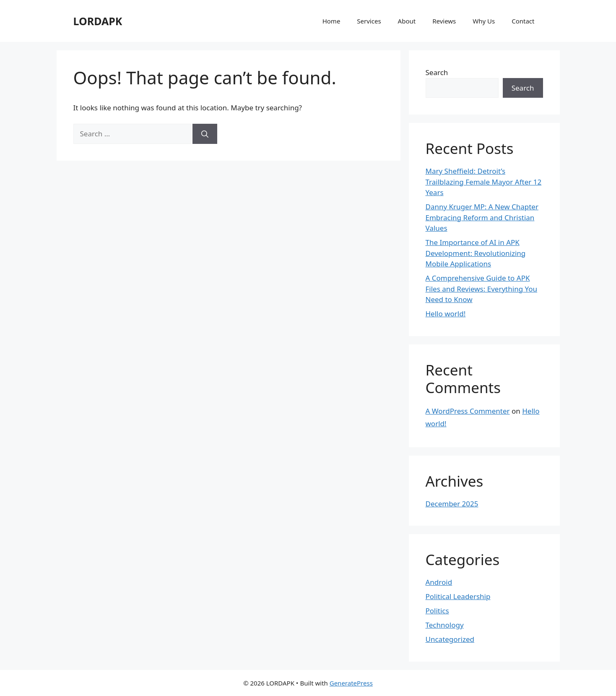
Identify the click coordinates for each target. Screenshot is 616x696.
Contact (523, 21)
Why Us (484, 21)
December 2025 (452, 504)
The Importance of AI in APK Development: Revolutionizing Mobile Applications (476, 253)
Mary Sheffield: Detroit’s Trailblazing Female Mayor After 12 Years (484, 182)
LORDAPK (98, 21)
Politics (437, 611)
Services (369, 21)
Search (437, 72)
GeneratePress (351, 683)
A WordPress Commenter (468, 411)
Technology (445, 625)
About (407, 21)
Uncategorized (450, 639)
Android (439, 582)
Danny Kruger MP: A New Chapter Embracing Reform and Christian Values (482, 217)
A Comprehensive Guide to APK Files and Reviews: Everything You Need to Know (482, 289)
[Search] (205, 134)
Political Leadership (458, 596)
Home (331, 21)
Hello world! (446, 314)
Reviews (444, 21)
